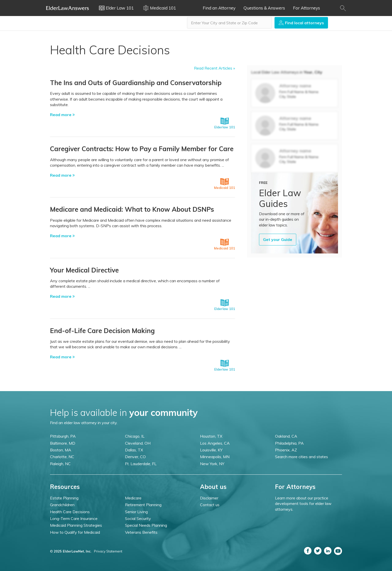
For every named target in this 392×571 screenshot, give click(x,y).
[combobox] (229, 23)
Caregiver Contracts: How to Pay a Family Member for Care (142, 149)
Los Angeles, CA (215, 443)
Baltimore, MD (63, 443)
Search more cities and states (301, 457)
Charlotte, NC (62, 457)
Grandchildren (62, 505)
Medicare (133, 498)
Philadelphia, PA (289, 443)
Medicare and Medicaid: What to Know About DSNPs (132, 209)
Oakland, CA (286, 436)
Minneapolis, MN (215, 457)
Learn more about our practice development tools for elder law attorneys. (303, 504)
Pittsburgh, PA (63, 436)
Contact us (210, 505)
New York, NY (212, 464)
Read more (62, 115)
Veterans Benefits (141, 532)
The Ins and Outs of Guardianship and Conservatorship (136, 83)
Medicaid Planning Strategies (76, 525)
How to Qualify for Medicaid (75, 532)
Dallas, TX (134, 450)
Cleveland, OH (138, 443)
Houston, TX (211, 436)
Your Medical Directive (84, 270)
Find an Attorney (219, 8)
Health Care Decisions (70, 512)
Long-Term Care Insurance (74, 518)
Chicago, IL (135, 436)
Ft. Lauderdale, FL (141, 464)
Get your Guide (278, 239)
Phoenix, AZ (286, 450)
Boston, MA (61, 450)
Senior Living (136, 512)
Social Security (138, 518)
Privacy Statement (108, 551)
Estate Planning (64, 498)
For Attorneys (306, 8)
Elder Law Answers (67, 8)
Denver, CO (135, 457)
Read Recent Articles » (214, 68)
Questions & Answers (264, 8)
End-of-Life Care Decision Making (102, 331)
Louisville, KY (211, 450)
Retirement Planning (143, 505)
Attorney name (295, 86)
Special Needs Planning (146, 525)
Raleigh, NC (60, 464)
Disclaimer (209, 498)
